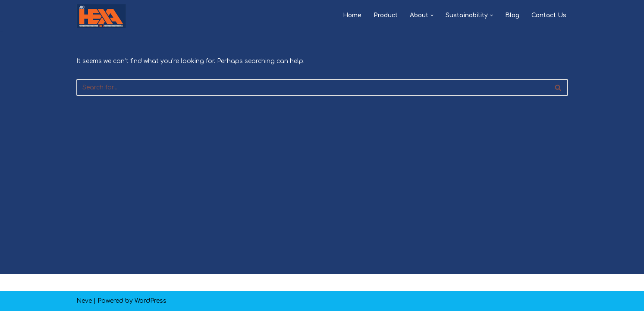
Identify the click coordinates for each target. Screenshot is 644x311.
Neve (84, 301)
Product (386, 15)
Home (352, 15)
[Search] (313, 87)
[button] (432, 15)
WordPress (151, 301)
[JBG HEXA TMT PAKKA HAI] (101, 16)
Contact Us (549, 15)
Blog (512, 15)
